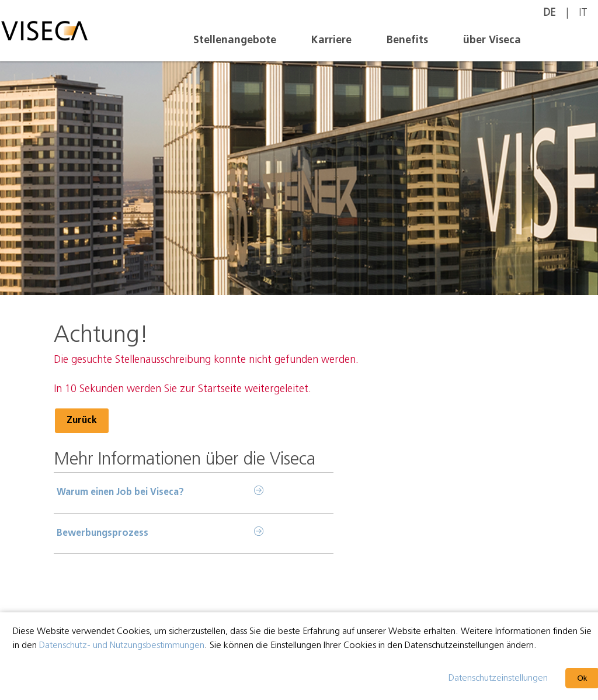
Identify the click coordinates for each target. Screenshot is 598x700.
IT (583, 13)
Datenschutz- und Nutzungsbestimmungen (122, 646)
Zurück (82, 421)
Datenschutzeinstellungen (498, 678)
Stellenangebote (235, 41)
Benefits (407, 41)
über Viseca (492, 41)
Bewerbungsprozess (102, 533)
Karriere (331, 41)
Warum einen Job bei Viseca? (120, 493)
